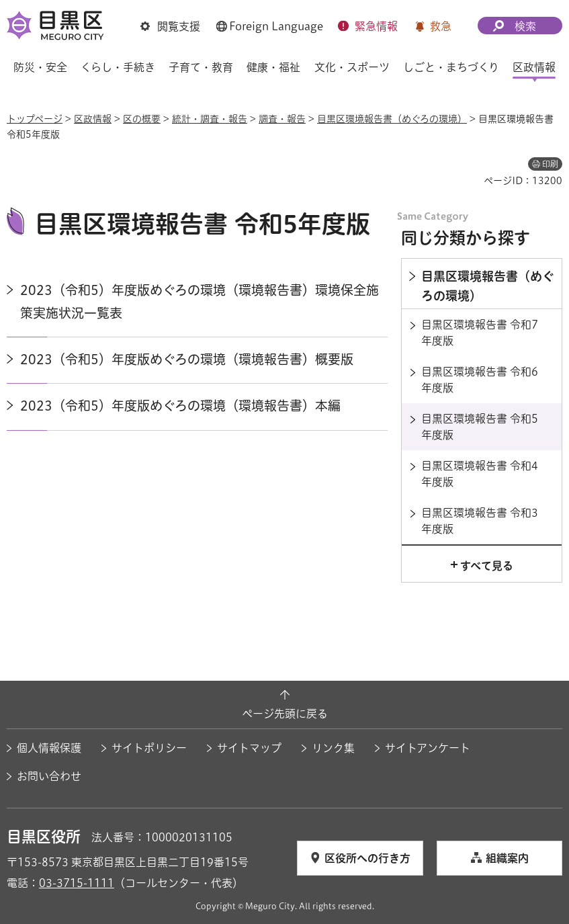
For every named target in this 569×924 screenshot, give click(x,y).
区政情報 (93, 119)
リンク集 (333, 748)
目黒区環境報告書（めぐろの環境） (392, 119)
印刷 (550, 164)
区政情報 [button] (534, 67)
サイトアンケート (428, 748)
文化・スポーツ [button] (352, 67)
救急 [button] (441, 26)
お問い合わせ (49, 776)
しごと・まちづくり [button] (451, 67)
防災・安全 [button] (40, 67)
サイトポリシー (149, 748)
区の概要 (142, 119)
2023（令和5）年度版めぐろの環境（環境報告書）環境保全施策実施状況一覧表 (200, 301)
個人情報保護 (49, 748)
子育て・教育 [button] (201, 67)
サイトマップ (249, 748)
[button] (170, 26)
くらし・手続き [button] (118, 67)
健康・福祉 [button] (273, 67)
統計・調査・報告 (210, 119)
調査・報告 (282, 119)
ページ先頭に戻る (285, 714)
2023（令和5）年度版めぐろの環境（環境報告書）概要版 (187, 359)
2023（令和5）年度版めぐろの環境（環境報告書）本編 (180, 406)
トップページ (35, 119)
